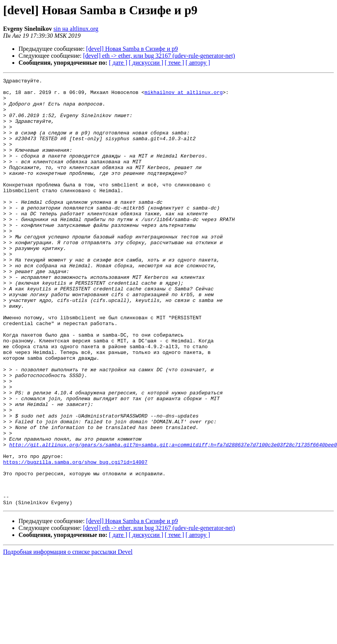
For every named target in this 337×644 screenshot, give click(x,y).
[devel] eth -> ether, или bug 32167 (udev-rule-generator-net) (159, 56)
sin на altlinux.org (76, 29)
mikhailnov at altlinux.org (184, 96)
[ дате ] (118, 63)
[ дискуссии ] (146, 63)
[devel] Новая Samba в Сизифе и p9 (132, 49)
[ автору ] (198, 63)
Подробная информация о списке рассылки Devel (68, 637)
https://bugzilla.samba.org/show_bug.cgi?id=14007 (75, 539)
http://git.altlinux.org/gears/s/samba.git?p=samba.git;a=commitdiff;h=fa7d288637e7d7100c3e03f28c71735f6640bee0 (173, 518)
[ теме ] (174, 63)
